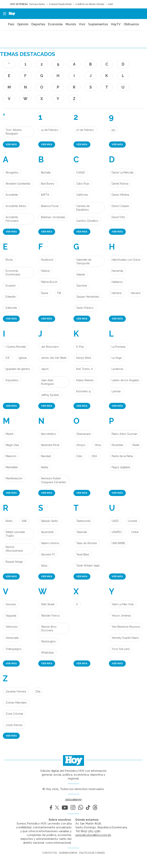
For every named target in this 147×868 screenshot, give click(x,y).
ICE (8, 358)
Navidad (46, 456)
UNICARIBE (118, 543)
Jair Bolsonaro (50, 347)
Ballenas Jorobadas (53, 217)
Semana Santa (37, 4)
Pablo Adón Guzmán (125, 434)
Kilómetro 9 (83, 391)
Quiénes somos (68, 853)
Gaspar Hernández (88, 297)
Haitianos (117, 282)
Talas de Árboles (87, 543)
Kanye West (84, 358)
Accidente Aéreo (16, 206)
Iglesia (23, 358)
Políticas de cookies (92, 853)
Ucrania (132, 521)
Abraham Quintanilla (18, 184)
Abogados (12, 172)
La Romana (118, 347)
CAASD (81, 172)
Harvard (136, 293)
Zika (38, 691)
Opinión (23, 24)
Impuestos (12, 380)
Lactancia (117, 369)
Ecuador (11, 286)
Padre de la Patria (122, 456)
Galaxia (81, 274)
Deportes (38, 24)
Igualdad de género (18, 369)
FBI (59, 293)
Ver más (11, 144)
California (82, 195)
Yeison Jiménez (121, 616)
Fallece (45, 271)
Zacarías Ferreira (16, 691)
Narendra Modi (50, 445)
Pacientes (117, 445)
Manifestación (14, 478)
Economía (55, 24)
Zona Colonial (14, 714)
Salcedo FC (48, 554)
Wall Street (48, 604)
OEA (94, 456)
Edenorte (11, 308)
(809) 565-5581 (91, 831)
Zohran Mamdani (16, 703)
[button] (3, 14)
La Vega (117, 358)
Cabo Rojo (83, 184)
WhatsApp (47, 653)
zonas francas (14, 725)
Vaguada (11, 616)
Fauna (45, 293)
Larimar (116, 391)
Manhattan (12, 467)
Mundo (71, 24)
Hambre (117, 293)
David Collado (120, 206)
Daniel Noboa (120, 184)
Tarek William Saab (88, 566)
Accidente (12, 195)
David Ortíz (118, 217)
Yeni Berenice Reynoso (126, 627)
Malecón (11, 456)
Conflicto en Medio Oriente (90, 4)
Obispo (81, 445)
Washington (48, 641)
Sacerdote (47, 532)
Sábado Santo (49, 521)
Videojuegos (13, 649)
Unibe (135, 532)
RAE (24, 521)
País (11, 24)
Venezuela (12, 638)
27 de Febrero (85, 130)
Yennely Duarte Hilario (125, 638)
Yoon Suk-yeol (121, 649)
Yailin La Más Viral (123, 604)
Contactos (50, 853)
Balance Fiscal (50, 206)
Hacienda (117, 271)
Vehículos (12, 627)
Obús (98, 445)
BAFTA (45, 195)
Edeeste (11, 297)
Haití (110, 4)
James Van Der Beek (54, 358)
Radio (9, 521)
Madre (9, 434)
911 (114, 130)
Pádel (136, 445)
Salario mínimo (50, 543)
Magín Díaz (12, 445)
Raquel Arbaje (14, 562)
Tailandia (82, 532)
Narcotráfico (49, 434)
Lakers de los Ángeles (125, 380)
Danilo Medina (120, 195)
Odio (79, 456)
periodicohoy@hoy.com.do (93, 835)
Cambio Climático (87, 221)
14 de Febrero (50, 130)
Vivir (82, 24)
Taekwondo (83, 521)
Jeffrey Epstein (50, 395)
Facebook (47, 260)
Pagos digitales (121, 467)
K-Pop (80, 347)
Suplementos (98, 24)
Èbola (9, 260)
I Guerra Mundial (16, 347)
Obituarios (131, 24)
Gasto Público (85, 308)
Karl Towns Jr (85, 369)
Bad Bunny (48, 184)
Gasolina (82, 286)
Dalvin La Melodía (122, 172)
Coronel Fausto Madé (60, 4)
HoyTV (116, 24)
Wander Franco (50, 616)
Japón (45, 369)
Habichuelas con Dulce (126, 260)
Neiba (45, 467)
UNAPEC (117, 532)
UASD (115, 521)
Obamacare (83, 434)
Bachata (46, 172)
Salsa (44, 566)
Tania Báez (83, 554)
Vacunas (11, 604)
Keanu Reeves (85, 380)
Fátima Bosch (49, 282)
